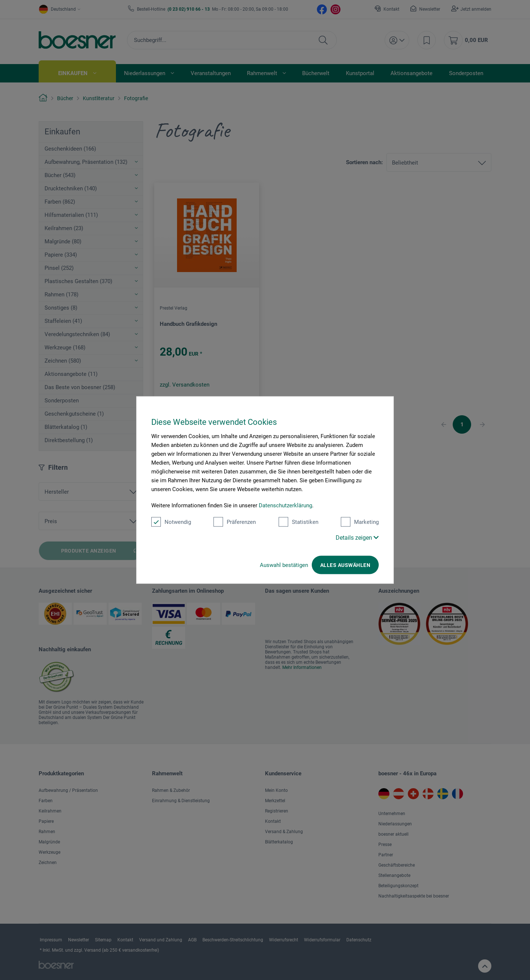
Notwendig (171, 522)
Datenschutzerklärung (285, 505)
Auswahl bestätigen (284, 565)
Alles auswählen (345, 565)
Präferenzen (235, 522)
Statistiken (298, 522)
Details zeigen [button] (357, 538)
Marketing (360, 522)
